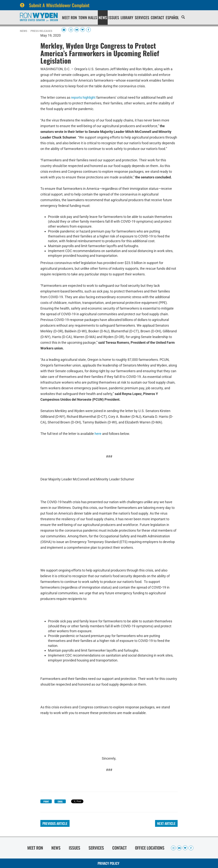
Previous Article (55, 823)
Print (46, 801)
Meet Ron (69, 17)
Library (127, 17)
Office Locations (150, 848)
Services (142, 17)
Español (172, 17)
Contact (157, 17)
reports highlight (83, 97)
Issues (114, 17)
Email (60, 801)
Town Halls (88, 17)
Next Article (166, 823)
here (98, 434)
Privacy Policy (109, 863)
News (103, 17)
